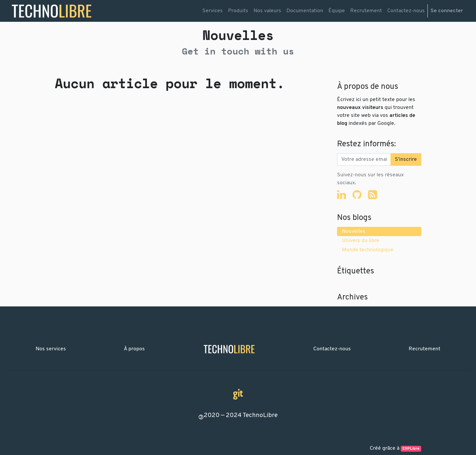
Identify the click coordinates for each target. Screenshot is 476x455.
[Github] (357, 194)
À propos (134, 349)
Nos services (51, 349)
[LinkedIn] (341, 194)
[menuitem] (213, 11)
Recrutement (425, 349)
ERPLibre (411, 449)
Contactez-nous (332, 349)
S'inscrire (406, 159)
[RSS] (373, 194)
